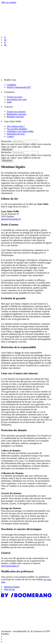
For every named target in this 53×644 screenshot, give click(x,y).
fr (5, 37)
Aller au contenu (9, 2)
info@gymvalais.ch (10, 566)
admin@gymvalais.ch (11, 219)
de (5, 40)
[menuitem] (26, 84)
